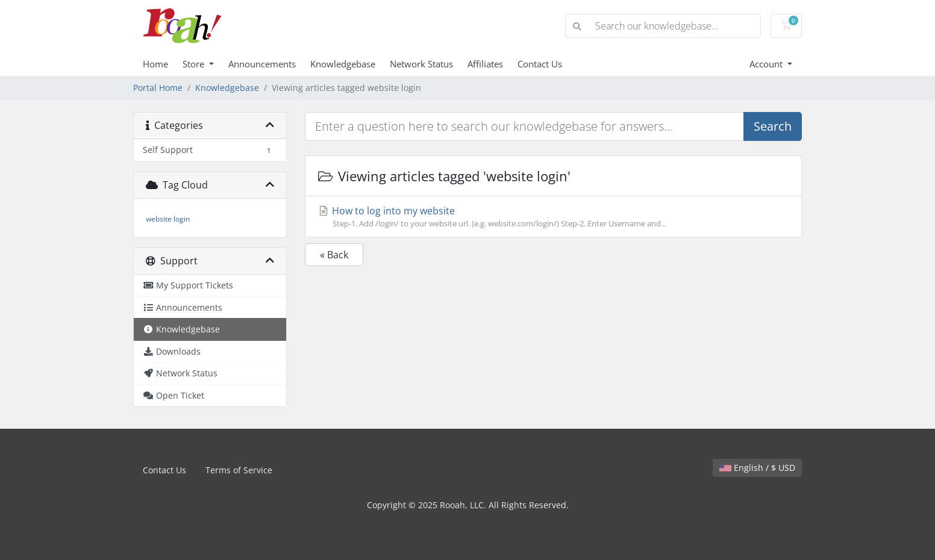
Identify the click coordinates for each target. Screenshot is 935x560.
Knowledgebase (343, 64)
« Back (334, 255)
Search (773, 126)
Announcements (262, 64)
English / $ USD (757, 468)
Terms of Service (239, 470)
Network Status (421, 64)
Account (767, 64)
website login (168, 219)
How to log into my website (553, 217)
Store (195, 64)
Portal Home (158, 88)
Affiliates (485, 64)
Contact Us (540, 64)
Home (155, 64)
